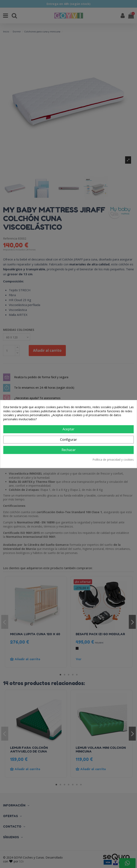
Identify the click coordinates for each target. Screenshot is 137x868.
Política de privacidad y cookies (113, 460)
